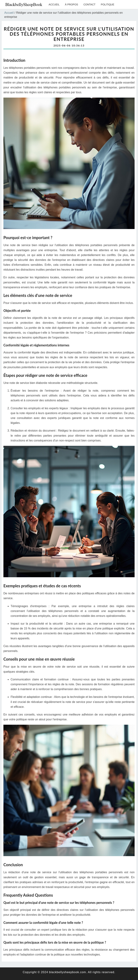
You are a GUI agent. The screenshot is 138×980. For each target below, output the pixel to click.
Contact (89, 5)
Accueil (54, 5)
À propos (71, 5)
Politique (108, 5)
